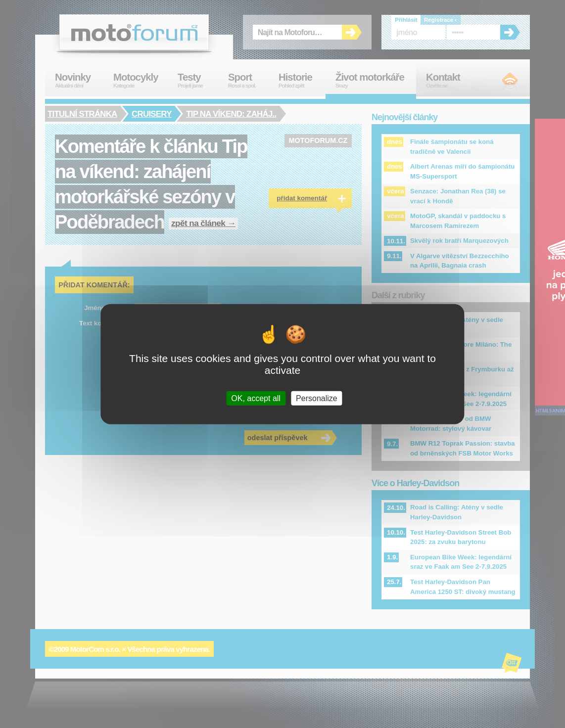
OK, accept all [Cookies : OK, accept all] (256, 398)
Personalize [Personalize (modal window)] (317, 398)
